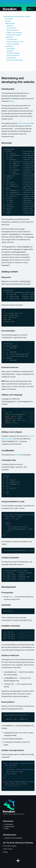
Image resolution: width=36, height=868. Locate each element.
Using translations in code (15, 42)
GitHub (12, 101)
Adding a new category (14, 35)
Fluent (17, 455)
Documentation (12, 28)
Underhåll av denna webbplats (13, 838)
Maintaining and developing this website (17, 16)
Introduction (9, 19)
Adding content (10, 23)
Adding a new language (14, 33)
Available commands (13, 53)
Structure (8, 21)
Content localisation (13, 44)
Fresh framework (24, 123)
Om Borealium (9, 824)
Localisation (9, 37)
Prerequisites (11, 49)
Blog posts (10, 26)
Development (9, 46)
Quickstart (10, 51)
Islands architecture (13, 55)
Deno (11, 597)
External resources (12, 30)
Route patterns (11, 58)
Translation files (12, 39)
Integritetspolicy (9, 826)
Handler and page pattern (15, 60)
